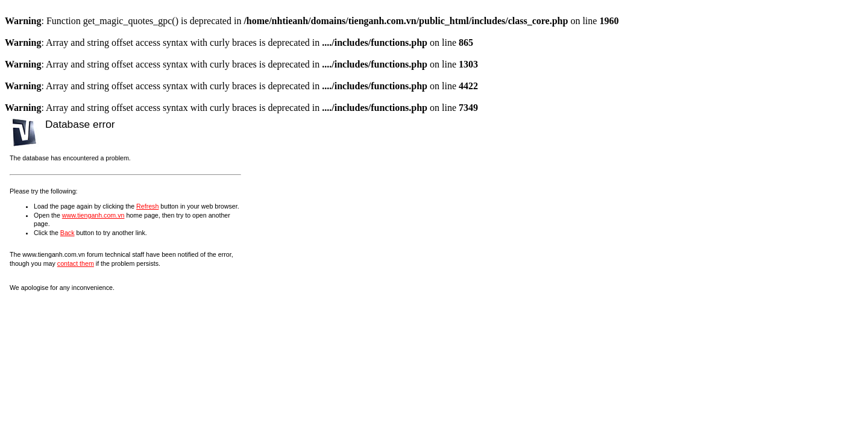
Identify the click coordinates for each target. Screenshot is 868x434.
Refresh (147, 206)
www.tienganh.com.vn (93, 215)
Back (68, 233)
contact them (76, 263)
